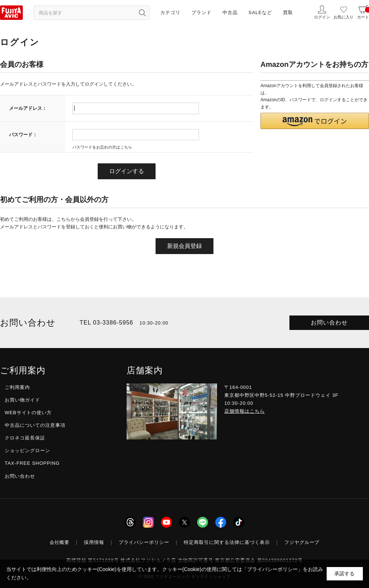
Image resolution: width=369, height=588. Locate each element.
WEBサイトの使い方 (28, 413)
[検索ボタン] (142, 13)
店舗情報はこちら (245, 411)
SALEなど (260, 12)
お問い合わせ (329, 323)
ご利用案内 (17, 387)
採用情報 (94, 542)
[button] (315, 121)
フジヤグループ (302, 542)
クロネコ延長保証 (25, 438)
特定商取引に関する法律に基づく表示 (227, 542)
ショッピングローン (27, 450)
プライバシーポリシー (144, 542)
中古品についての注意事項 (35, 425)
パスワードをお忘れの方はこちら (102, 147)
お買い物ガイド (22, 400)
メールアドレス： (28, 108)
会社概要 (60, 542)
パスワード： (23, 135)
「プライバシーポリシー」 (272, 569)
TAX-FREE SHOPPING (32, 463)
